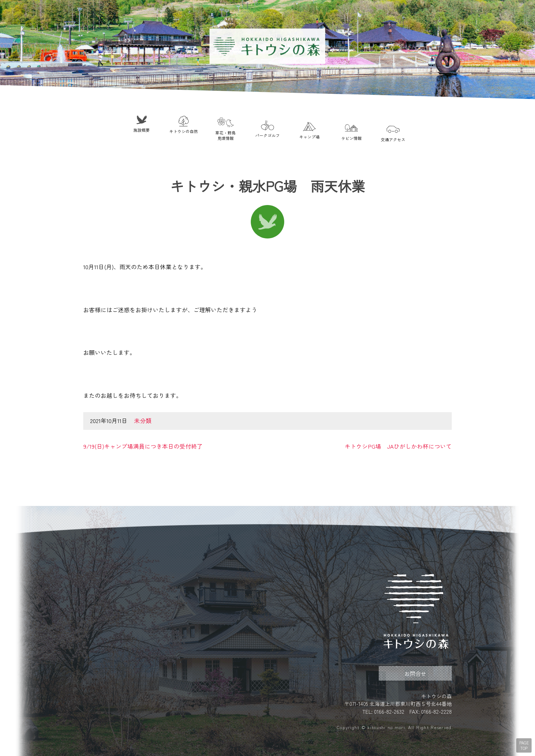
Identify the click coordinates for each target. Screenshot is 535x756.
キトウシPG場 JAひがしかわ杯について (398, 446)
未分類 (143, 421)
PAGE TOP (524, 745)
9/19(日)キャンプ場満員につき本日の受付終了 (143, 446)
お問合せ (415, 673)
